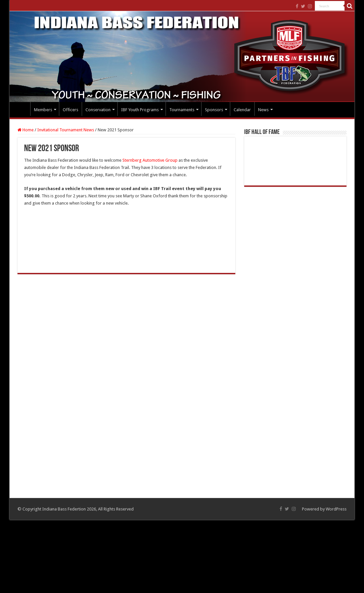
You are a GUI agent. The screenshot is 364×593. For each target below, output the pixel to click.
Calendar (242, 110)
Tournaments (182, 110)
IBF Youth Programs (140, 110)
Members (43, 110)
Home (21, 109)
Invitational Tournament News (66, 130)
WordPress (336, 509)
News (263, 110)
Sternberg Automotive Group (150, 160)
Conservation (98, 110)
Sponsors (214, 110)
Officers (70, 110)
